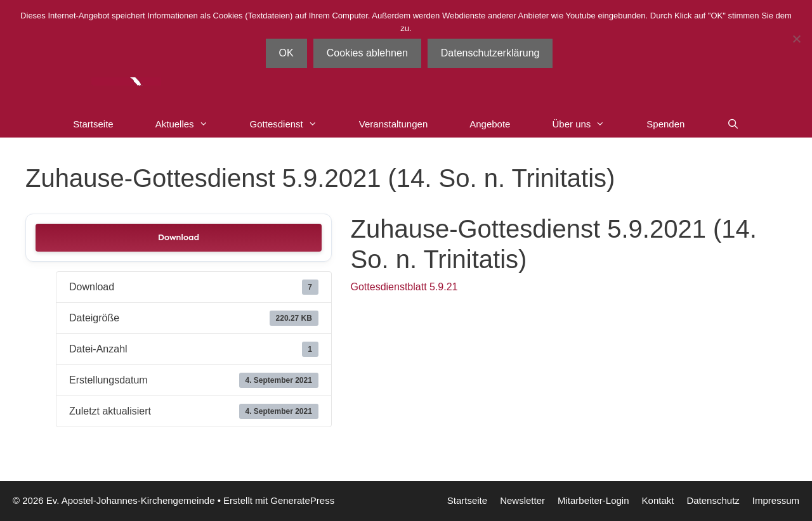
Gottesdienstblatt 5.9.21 (404, 287)
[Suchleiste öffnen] (732, 124)
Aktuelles (192, 124)
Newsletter (522, 500)
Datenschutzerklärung (490, 53)
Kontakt (658, 500)
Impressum (776, 500)
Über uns (589, 124)
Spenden (665, 124)
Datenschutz (713, 500)
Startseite (93, 124)
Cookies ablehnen (367, 53)
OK (286, 53)
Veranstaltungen (393, 124)
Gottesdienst (294, 124)
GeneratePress (302, 500)
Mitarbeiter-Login (593, 500)
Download (179, 237)
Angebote (490, 124)
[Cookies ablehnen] (796, 39)
